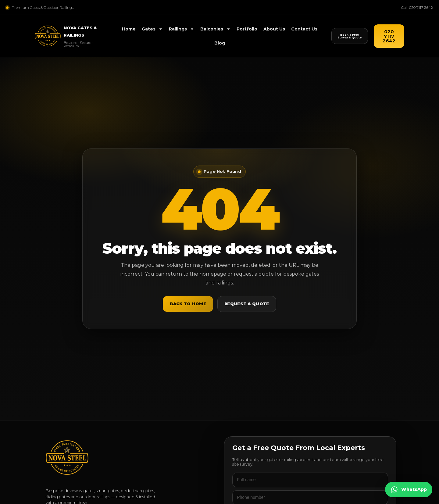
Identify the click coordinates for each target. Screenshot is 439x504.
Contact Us (304, 29)
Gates (152, 29)
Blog (220, 43)
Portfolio (247, 29)
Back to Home (188, 304)
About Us (274, 29)
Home (129, 29)
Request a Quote (247, 304)
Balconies (215, 29)
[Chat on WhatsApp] (409, 490)
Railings (182, 29)
